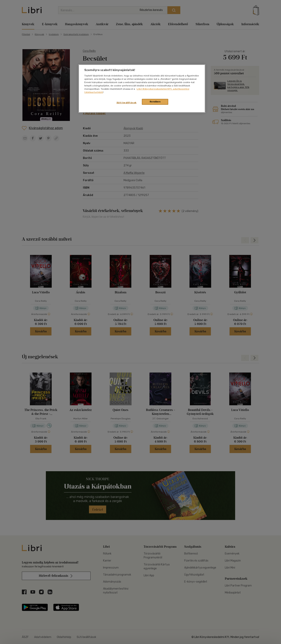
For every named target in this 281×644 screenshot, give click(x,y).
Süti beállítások (127, 103)
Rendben (155, 102)
